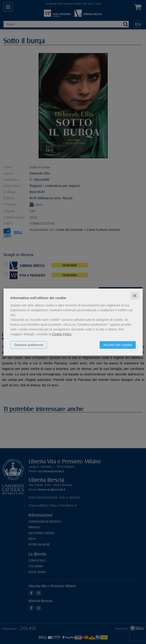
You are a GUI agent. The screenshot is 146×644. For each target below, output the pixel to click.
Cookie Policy (62, 334)
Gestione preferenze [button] (29, 345)
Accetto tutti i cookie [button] (118, 345)
